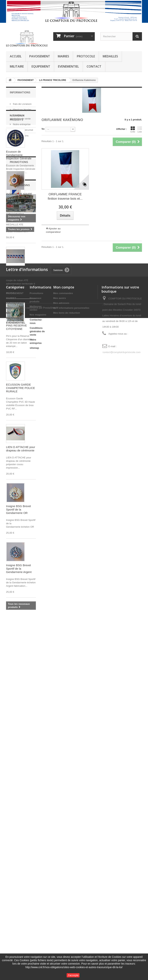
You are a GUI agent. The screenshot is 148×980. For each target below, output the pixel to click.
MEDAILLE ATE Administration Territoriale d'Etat (17, 247)
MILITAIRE (17, 66)
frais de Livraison (22, 102)
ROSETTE (14, 843)
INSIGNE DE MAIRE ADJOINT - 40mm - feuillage (19, 689)
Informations (20, 92)
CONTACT (94, 66)
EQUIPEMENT (41, 66)
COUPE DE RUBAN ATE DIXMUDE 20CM (20, 304)
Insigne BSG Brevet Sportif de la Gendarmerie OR (18, 542)
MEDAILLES (110, 56)
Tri (43, 129)
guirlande (13, 831)
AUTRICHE (14, 837)
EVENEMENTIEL (68, 66)
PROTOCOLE (86, 56)
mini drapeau (16, 795)
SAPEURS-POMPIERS (14, 813)
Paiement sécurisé (23, 128)
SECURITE (14, 826)
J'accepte (73, 975)
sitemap (34, 951)
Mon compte (64, 890)
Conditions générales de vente (37, 935)
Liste (140, 129)
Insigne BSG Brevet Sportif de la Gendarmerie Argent (19, 601)
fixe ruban (14, 820)
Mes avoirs (60, 901)
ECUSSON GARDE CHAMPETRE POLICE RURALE (20, 421)
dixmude (13, 806)
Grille (133, 129)
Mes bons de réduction (67, 916)
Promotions (19, 654)
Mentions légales (22, 108)
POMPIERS (14, 800)
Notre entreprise (21, 123)
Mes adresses (61, 906)
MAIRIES (63, 56)
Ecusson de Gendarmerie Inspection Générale (19, 188)
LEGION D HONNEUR (20, 848)
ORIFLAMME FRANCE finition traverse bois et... (65, 196)
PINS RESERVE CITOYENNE (17, 360)
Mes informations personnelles (71, 911)
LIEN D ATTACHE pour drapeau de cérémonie (21, 481)
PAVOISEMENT (40, 56)
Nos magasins (20, 134)
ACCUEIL (16, 56)
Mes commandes (63, 897)
